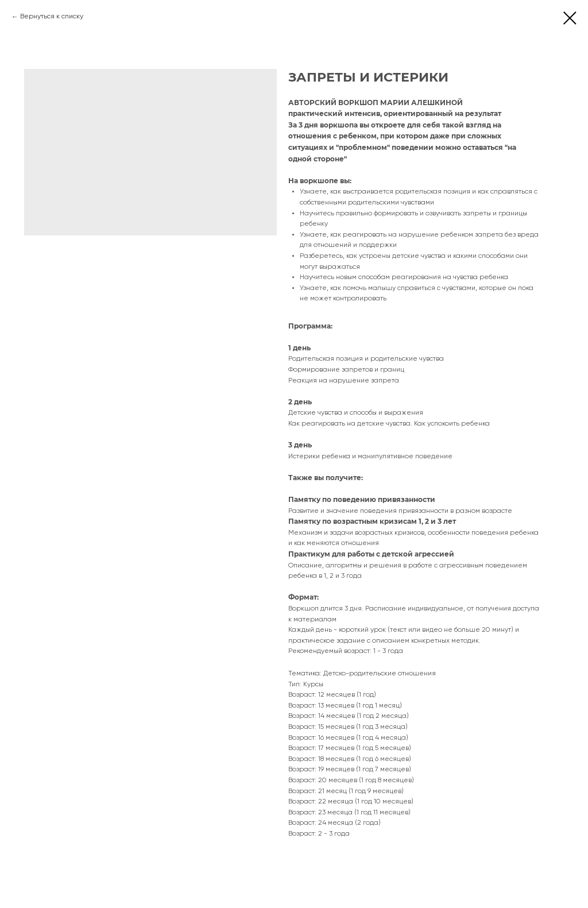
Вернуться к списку (52, 17)
